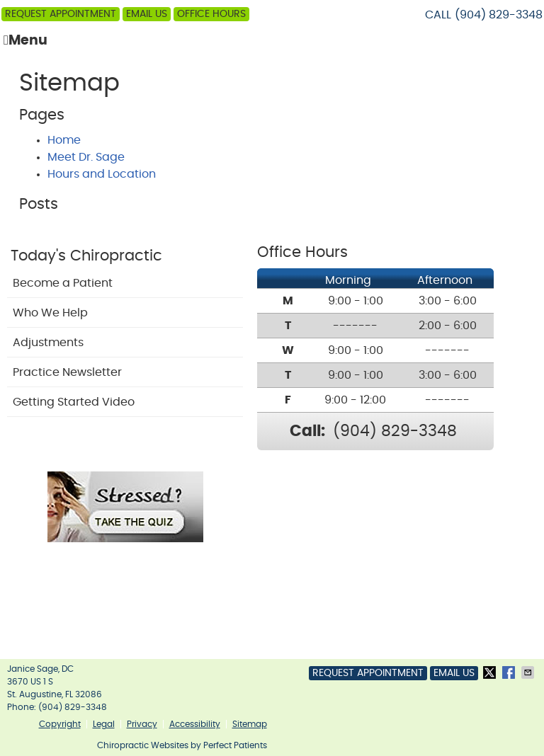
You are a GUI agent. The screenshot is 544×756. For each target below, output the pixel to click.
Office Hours (211, 14)
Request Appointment (61, 14)
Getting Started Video (74, 402)
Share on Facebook (510, 672)
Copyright (60, 724)
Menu (25, 40)
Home (64, 140)
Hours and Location (102, 174)
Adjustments (48, 343)
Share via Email (529, 672)
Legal (104, 724)
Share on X (491, 672)
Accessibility (195, 724)
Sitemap (250, 724)
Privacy (142, 724)
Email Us (147, 14)
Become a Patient (63, 283)
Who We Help (50, 313)
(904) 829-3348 (499, 15)
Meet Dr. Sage (86, 157)
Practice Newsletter (67, 372)
